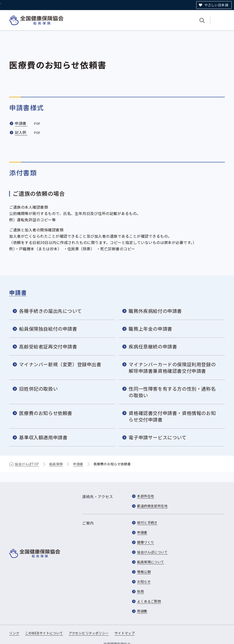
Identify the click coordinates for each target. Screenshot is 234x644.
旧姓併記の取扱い (38, 389)
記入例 (28, 132)
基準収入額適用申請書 (43, 437)
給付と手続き (147, 522)
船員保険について (151, 562)
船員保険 (56, 464)
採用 (140, 591)
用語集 (142, 611)
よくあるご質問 (149, 601)
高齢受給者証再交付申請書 (48, 346)
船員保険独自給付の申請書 (48, 329)
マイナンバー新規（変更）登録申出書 (60, 364)
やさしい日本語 (216, 5)
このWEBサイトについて (44, 633)
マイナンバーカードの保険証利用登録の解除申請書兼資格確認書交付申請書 (172, 368)
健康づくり (146, 542)
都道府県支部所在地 (152, 506)
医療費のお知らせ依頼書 (46, 413)
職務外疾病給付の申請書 (155, 311)
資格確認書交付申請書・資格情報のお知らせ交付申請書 (172, 416)
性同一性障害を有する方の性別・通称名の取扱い (172, 392)
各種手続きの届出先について (50, 311)
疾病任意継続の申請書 (153, 346)
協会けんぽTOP (27, 464)
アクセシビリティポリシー (89, 633)
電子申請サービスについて (157, 437)
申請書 (28, 123)
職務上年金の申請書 (150, 329)
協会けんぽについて (152, 552)
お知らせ (144, 581)
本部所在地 (146, 496)
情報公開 (144, 572)
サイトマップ (125, 633)
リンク (14, 633)
